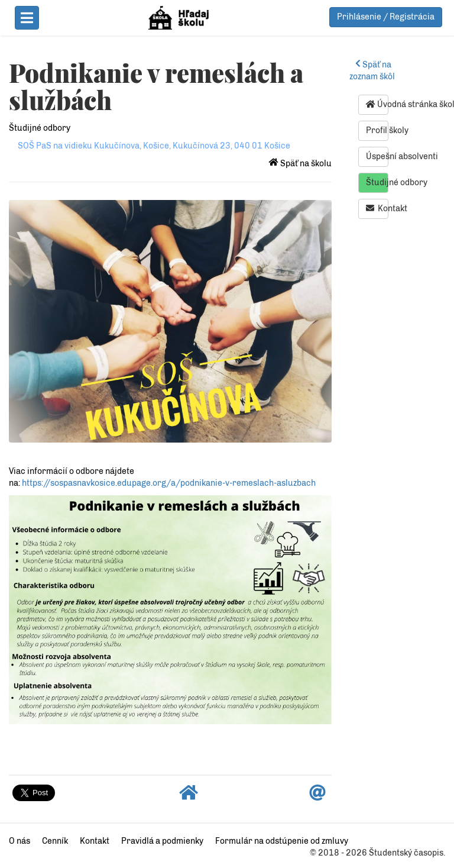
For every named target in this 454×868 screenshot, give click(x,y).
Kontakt (377, 208)
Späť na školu (300, 164)
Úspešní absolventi (377, 157)
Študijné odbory (40, 128)
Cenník (55, 841)
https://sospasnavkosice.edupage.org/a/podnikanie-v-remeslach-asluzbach (169, 483)
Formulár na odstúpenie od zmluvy (282, 841)
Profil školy (377, 130)
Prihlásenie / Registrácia (386, 17)
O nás (20, 841)
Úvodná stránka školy (377, 104)
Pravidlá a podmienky (162, 841)
